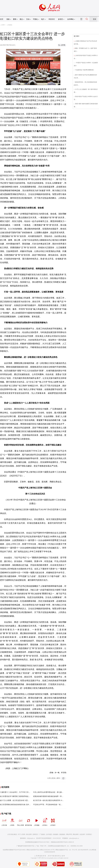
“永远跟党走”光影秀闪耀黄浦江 (84, 70)
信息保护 (82, 834)
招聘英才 (35, 834)
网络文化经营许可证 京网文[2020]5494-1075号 (41, 850)
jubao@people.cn (74, 838)
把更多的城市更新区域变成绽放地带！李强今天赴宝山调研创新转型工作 (58, 796)
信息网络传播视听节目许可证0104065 (14, 850)
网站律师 (76, 834)
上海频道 (9, 25)
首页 (2, 19)
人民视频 (37, 822)
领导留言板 (28, 822)
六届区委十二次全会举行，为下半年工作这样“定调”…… (20, 792)
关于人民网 (21, 834)
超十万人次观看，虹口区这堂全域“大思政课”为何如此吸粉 (21, 800)
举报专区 (52, 19)
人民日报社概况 (12, 834)
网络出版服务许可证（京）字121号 (66, 850)
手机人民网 (20, 822)
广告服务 (42, 834)
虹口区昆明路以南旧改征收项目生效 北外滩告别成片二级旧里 (22, 805)
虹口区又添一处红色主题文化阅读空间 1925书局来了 (52, 800)
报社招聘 (29, 834)
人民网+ (12, 822)
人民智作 (53, 822)
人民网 (2, 25)
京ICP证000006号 (83, 850)
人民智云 (45, 822)
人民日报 (4, 822)
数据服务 (62, 834)
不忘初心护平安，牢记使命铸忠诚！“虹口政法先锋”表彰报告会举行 (57, 805)
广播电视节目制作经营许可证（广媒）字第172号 (31, 846)
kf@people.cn (31, 838)
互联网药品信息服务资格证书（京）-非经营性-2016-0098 (65, 846)
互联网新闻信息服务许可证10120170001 (37, 842)
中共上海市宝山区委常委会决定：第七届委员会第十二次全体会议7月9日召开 (60, 792)
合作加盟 (49, 834)
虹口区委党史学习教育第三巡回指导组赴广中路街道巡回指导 (21, 796)
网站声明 (69, 834)
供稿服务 (56, 834)
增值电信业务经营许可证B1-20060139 (62, 842)
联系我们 (89, 834)
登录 (95, 19)
